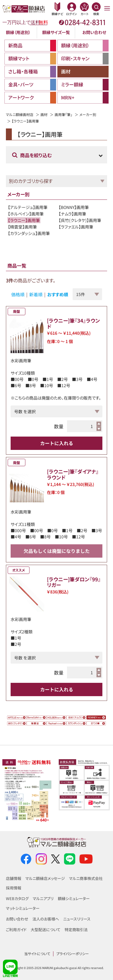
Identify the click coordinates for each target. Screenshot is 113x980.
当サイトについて (37, 954)
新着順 (36, 294)
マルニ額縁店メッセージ (45, 878)
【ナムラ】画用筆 (72, 214)
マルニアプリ (43, 898)
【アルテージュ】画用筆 (28, 207)
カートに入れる (57, 443)
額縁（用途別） (18, 32)
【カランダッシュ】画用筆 (29, 233)
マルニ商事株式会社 (86, 878)
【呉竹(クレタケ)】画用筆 (80, 220)
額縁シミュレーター (74, 898)
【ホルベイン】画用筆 (26, 214)
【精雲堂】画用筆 (22, 227)
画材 (44, 114)
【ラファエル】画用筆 (76, 227)
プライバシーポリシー (73, 954)
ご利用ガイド (16, 930)
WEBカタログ (17, 898)
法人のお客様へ (46, 919)
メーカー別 (88, 114)
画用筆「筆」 (63, 114)
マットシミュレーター (23, 908)
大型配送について (46, 930)
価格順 (18, 294)
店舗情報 (14, 878)
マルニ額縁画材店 (20, 114)
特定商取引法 (76, 930)
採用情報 (14, 888)
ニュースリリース (77, 919)
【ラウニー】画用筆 (24, 220)
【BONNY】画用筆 (74, 207)
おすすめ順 (58, 294)
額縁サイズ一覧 (56, 32)
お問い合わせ (94, 32)
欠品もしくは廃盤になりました (57, 551)
